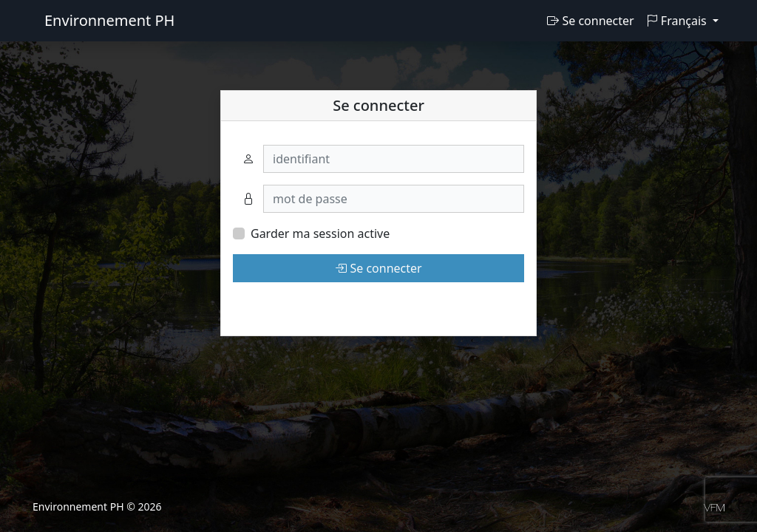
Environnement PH (109, 20)
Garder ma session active (320, 233)
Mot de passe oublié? (291, 303)
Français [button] (678, 21)
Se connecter (590, 21)
